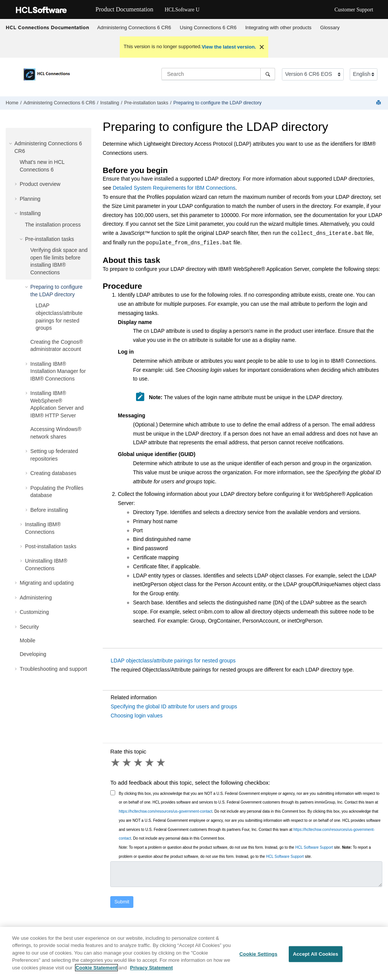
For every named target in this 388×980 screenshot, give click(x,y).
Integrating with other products (278, 28)
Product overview (40, 184)
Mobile (27, 640)
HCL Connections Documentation (47, 27)
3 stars (139, 763)
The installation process (53, 225)
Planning (30, 199)
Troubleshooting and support (53, 669)
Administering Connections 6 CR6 (134, 28)
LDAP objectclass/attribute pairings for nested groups (173, 661)
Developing (33, 654)
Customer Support (354, 10)
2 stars (127, 763)
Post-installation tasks (51, 546)
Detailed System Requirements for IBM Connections (174, 188)
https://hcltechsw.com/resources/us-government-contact (166, 811)
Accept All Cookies (316, 958)
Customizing (34, 612)
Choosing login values (137, 716)
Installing (110, 103)
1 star (116, 763)
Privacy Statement (151, 971)
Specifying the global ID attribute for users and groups (174, 706)
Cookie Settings (258, 958)
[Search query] (218, 74)
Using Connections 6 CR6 (208, 28)
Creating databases (53, 473)
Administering (36, 598)
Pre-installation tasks (146, 103)
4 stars (150, 763)
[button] (11, 143)
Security (29, 627)
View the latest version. (229, 47)
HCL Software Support (314, 847)
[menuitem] (134, 28)
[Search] (268, 74)
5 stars (161, 763)
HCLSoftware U (182, 10)
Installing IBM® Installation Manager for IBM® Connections (58, 371)
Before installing (49, 510)
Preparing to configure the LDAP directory (218, 103)
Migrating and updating (47, 583)
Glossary (330, 28)
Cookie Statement (97, 971)
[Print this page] (379, 103)
